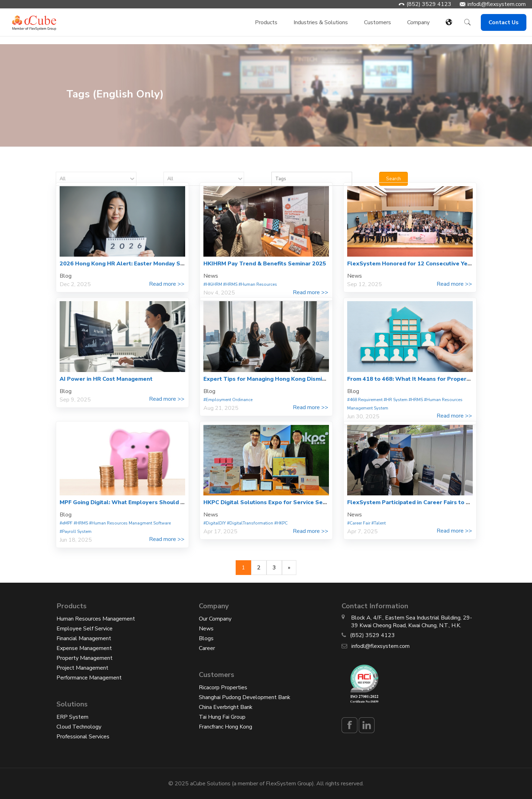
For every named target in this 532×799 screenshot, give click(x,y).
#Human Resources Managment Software (130, 523)
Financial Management (84, 638)
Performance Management (89, 678)
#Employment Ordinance (228, 400)
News (206, 629)
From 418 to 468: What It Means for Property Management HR (433, 379)
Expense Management (84, 648)
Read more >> (167, 284)
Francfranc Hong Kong (225, 727)
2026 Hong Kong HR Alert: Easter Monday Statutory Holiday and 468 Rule (161, 264)
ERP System (72, 717)
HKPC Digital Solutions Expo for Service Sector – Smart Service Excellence (307, 502)
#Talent (379, 523)
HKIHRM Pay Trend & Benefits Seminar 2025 (265, 264)
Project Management (82, 668)
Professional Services (83, 737)
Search (393, 179)
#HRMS (230, 284)
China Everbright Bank (226, 707)
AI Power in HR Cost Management (106, 379)
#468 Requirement (365, 400)
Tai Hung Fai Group (222, 717)
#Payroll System (76, 531)
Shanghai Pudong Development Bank (245, 697)
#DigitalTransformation (250, 523)
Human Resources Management (96, 619)
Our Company (215, 619)
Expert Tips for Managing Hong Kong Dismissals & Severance (288, 379)
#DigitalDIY (215, 523)
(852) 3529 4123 (429, 4)
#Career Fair (359, 523)
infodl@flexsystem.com (497, 4)
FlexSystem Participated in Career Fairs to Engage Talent (427, 502)
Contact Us (504, 22)
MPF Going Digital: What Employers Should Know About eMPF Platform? (160, 502)
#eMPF (66, 523)
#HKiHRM (213, 284)
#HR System (396, 400)
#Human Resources (258, 284)
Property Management (85, 658)
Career (207, 648)
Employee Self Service (85, 629)
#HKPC (281, 523)
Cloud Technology (79, 727)
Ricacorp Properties (223, 688)
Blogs (206, 638)
